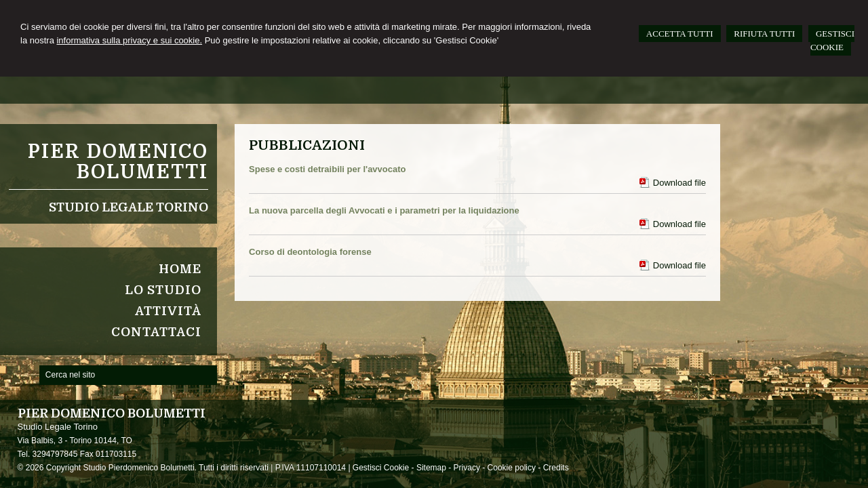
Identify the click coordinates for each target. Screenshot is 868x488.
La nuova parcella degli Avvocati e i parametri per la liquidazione (384, 210)
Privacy (467, 468)
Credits (556, 468)
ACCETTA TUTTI (680, 34)
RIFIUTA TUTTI (764, 34)
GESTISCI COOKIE (832, 40)
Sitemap (431, 468)
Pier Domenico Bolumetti (118, 162)
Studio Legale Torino (129, 207)
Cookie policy (512, 468)
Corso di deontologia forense (310, 252)
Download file (679, 183)
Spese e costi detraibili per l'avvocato (327, 169)
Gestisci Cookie (381, 468)
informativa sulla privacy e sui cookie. (129, 40)
